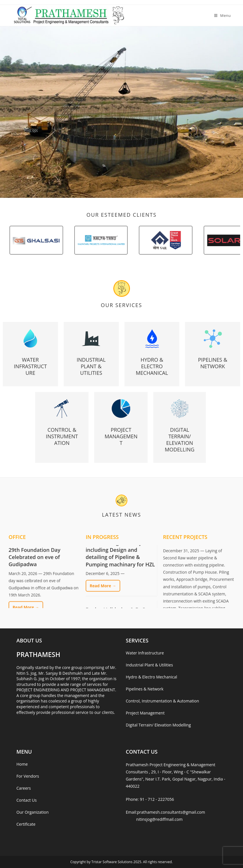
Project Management (121, 436)
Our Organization (33, 812)
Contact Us (27, 800)
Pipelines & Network (212, 363)
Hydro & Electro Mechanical (152, 366)
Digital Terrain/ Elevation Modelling (180, 440)
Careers (24, 788)
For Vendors (28, 776)
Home (22, 764)
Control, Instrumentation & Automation (162, 701)
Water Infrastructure (31, 366)
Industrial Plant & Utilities (91, 366)
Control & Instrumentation (62, 436)
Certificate (26, 824)
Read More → (103, 595)
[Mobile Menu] (223, 15)
